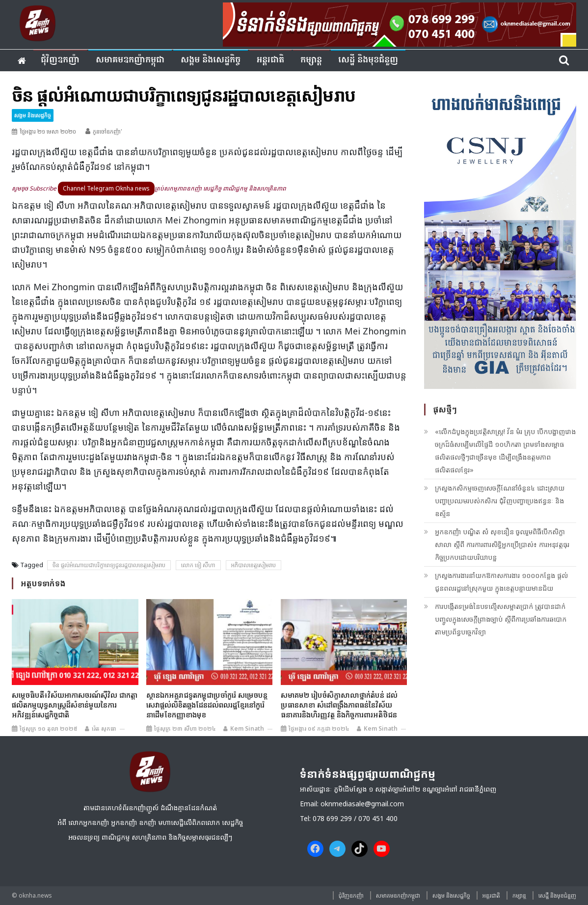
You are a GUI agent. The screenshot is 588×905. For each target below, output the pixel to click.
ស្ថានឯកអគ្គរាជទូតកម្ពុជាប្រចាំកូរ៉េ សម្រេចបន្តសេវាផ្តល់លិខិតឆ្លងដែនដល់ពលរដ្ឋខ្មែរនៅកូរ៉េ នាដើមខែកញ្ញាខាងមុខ (207, 705)
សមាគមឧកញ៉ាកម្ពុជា (130, 60)
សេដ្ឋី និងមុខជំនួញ (368, 60)
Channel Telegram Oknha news (106, 188)
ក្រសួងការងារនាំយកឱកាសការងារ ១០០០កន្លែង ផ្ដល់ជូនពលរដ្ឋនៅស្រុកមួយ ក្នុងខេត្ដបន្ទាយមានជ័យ (501, 582)
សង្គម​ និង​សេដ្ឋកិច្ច (211, 60)
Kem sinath (247, 728)
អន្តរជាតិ (270, 60)
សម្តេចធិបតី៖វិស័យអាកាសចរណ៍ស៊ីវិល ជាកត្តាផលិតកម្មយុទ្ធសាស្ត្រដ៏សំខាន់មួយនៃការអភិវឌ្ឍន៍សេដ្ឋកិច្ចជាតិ (75, 705)
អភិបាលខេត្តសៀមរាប (254, 565)
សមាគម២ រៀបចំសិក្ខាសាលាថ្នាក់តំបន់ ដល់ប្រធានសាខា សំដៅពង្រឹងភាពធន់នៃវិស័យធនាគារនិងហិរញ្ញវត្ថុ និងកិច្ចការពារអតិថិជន (339, 705)
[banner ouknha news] (400, 23)
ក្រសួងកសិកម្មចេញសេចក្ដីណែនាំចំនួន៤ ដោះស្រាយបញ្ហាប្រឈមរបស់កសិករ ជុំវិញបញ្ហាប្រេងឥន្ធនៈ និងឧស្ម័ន (500, 501)
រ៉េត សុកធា (104, 728)
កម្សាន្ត (311, 60)
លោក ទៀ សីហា (198, 565)
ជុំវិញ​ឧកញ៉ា (60, 60)
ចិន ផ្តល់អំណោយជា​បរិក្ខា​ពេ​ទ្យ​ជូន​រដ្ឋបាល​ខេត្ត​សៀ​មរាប (109, 565)
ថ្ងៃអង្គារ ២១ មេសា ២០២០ (48, 131)
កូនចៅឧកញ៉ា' (107, 131)
